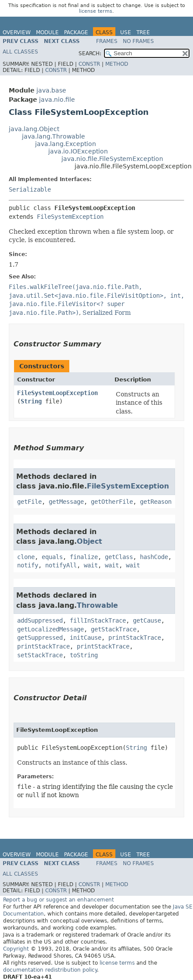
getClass (119, 557)
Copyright (16, 949)
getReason (156, 502)
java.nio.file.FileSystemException (112, 159)
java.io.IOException (78, 151)
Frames (107, 41)
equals (52, 557)
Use (126, 32)
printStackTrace (135, 638)
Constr (89, 64)
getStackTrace (114, 629)
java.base (51, 90)
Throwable (97, 605)
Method (117, 64)
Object (89, 541)
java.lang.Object (34, 129)
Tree (143, 32)
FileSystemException (70, 217)
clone (26, 557)
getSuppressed (40, 638)
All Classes (20, 52)
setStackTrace (40, 655)
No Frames (138, 41)
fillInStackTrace (98, 620)
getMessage (66, 502)
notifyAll (61, 565)
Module (47, 32)
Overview (17, 32)
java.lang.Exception (66, 144)
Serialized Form (107, 313)
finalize (84, 557)
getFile (29, 502)
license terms (96, 11)
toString (84, 655)
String (31, 401)
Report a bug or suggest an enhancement (59, 900)
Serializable (30, 189)
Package (76, 32)
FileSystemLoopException (57, 393)
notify (28, 565)
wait (91, 565)
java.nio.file (57, 100)
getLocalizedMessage (50, 629)
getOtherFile (112, 502)
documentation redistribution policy (50, 970)
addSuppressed (40, 620)
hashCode (154, 557)
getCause (147, 620)
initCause (86, 638)
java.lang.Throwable (54, 136)
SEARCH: (90, 53)
